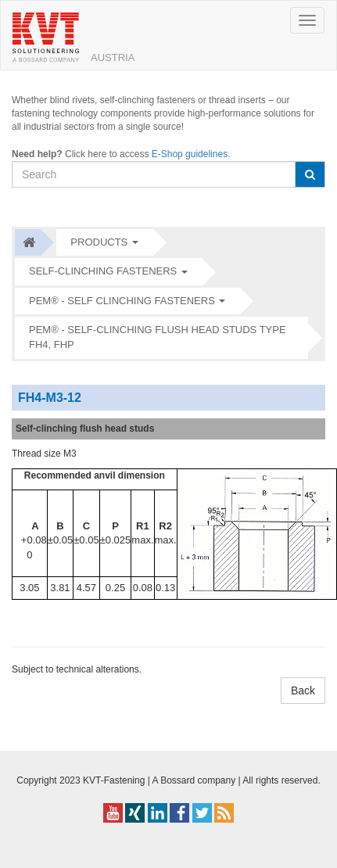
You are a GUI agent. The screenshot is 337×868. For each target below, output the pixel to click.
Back (303, 690)
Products (99, 242)
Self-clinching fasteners (103, 271)
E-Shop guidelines (190, 154)
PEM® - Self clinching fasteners (122, 301)
